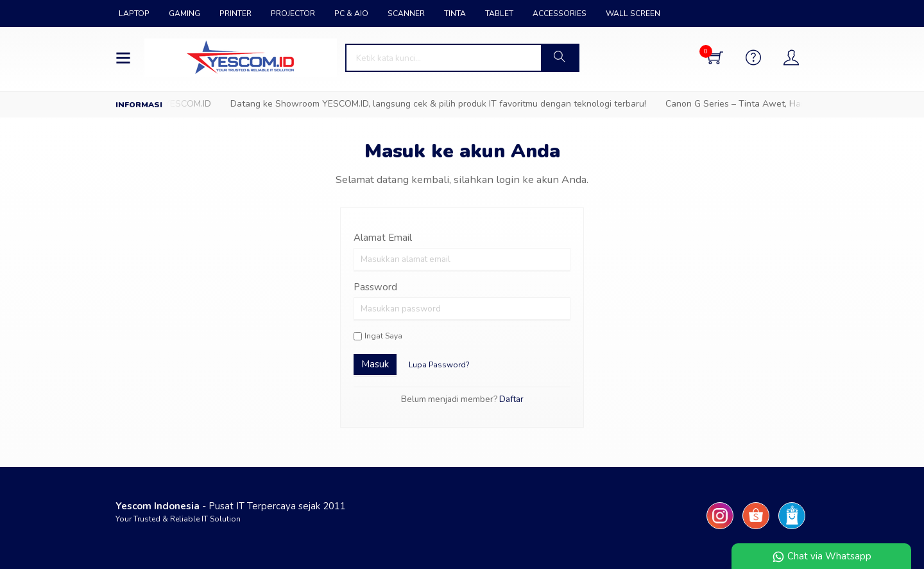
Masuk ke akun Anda (462, 151)
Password (375, 287)
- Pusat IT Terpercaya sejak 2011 (231, 506)
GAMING (184, 13)
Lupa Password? (439, 365)
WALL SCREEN (633, 13)
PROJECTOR (293, 13)
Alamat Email (383, 238)
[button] (560, 58)
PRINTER (235, 13)
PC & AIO (351, 13)
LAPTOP (134, 13)
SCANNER (406, 13)
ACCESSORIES (560, 13)
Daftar (511, 399)
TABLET (499, 13)
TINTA (455, 13)
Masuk (375, 364)
